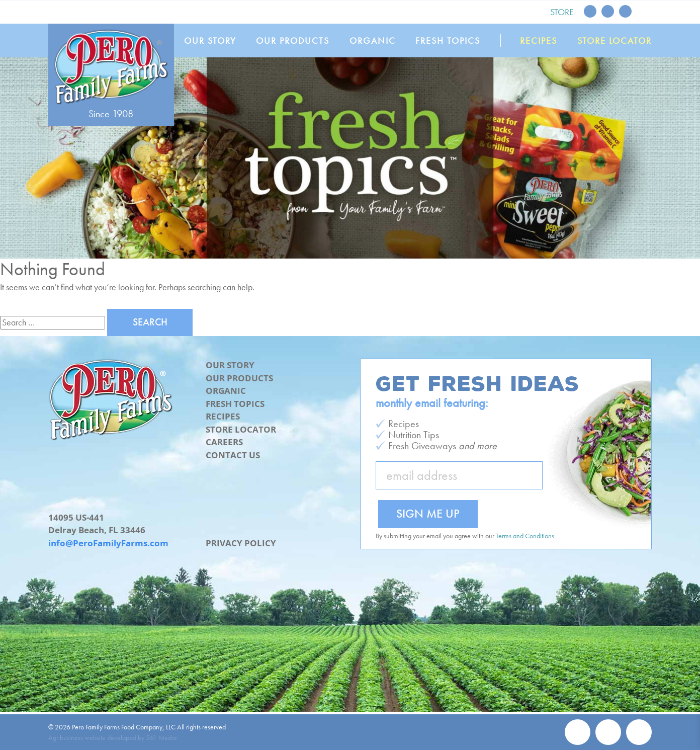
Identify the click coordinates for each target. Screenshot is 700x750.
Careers (224, 442)
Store (562, 12)
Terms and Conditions (525, 536)
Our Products (293, 40)
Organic (373, 40)
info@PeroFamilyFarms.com (108, 543)
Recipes (539, 40)
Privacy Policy (241, 543)
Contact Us (233, 455)
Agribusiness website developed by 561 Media (112, 737)
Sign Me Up (428, 513)
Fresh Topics (448, 40)
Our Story (210, 40)
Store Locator (615, 40)
